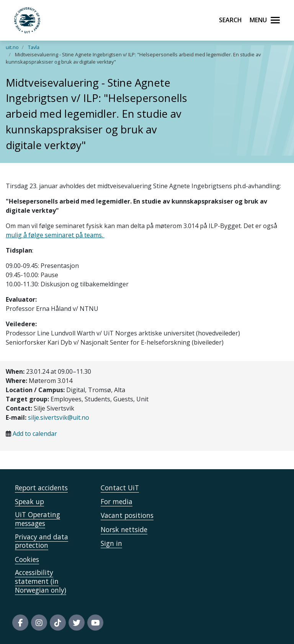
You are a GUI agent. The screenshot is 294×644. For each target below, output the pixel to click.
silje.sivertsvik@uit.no (59, 417)
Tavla (34, 47)
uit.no (12, 47)
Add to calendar (35, 434)
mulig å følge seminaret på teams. (55, 235)
